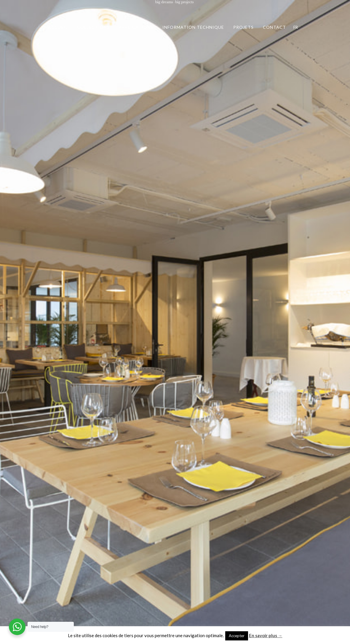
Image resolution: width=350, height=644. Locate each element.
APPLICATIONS (136, 27)
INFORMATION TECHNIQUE (193, 27)
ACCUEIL (58, 27)
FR (296, 27)
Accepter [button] (237, 636)
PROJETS (243, 27)
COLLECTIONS (93, 27)
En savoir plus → (266, 635)
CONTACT (274, 27)
